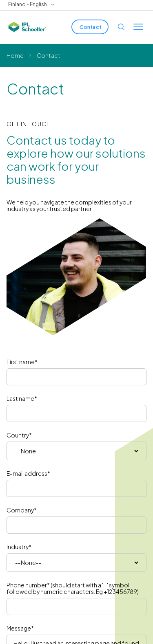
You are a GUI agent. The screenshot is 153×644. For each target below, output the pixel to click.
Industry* (19, 547)
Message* (20, 628)
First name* (22, 362)
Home (15, 55)
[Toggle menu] (138, 27)
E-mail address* (28, 473)
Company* (22, 510)
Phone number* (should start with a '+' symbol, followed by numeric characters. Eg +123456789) (73, 588)
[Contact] (90, 27)
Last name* (22, 398)
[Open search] (121, 27)
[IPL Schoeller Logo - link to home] (27, 27)
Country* (19, 435)
